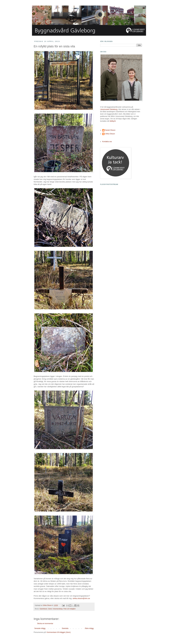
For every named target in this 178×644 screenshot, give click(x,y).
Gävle (50, 609)
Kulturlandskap (58, 609)
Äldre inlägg (89, 628)
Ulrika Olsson (110, 134)
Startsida (65, 628)
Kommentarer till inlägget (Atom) (59, 632)
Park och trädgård (69, 609)
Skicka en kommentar (45, 624)
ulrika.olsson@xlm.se (81, 598)
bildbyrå (113, 121)
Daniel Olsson (110, 130)
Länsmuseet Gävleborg (109, 109)
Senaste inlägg (40, 628)
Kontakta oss (107, 142)
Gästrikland (43, 609)
